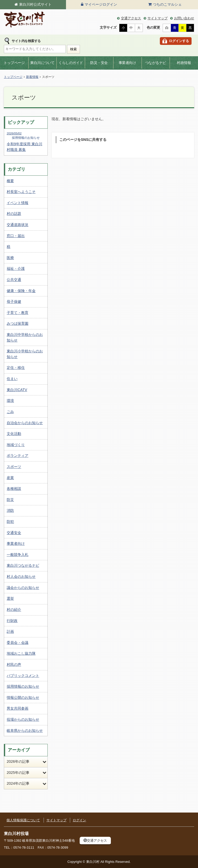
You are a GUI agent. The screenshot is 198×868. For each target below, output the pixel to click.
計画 (10, 631)
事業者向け (127, 63)
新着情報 (32, 77)
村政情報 (184, 63)
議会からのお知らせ (23, 588)
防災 (10, 500)
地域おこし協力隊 (21, 653)
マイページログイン (101, 4)
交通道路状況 (18, 225)
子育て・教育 (18, 313)
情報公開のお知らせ (23, 697)
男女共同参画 (18, 708)
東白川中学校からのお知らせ (25, 337)
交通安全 (14, 533)
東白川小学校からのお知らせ (25, 354)
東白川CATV (17, 390)
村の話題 (14, 214)
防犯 (10, 522)
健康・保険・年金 (21, 291)
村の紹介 (14, 610)
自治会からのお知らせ (25, 423)
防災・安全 (99, 63)
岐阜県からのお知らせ (25, 731)
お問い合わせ (184, 18)
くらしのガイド (71, 63)
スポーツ (14, 467)
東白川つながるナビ (23, 565)
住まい (12, 379)
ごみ (10, 412)
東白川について (42, 63)
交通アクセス (131, 18)
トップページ (14, 63)
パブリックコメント (23, 676)
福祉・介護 (16, 269)
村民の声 (14, 664)
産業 (10, 478)
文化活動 (14, 434)
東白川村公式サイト (35, 4)
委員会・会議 (18, 643)
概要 (10, 181)
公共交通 (14, 280)
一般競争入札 (18, 555)
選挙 (10, 598)
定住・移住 (16, 368)
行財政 (12, 621)
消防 (10, 510)
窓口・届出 (16, 236)
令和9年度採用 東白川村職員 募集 (26, 141)
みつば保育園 (18, 323)
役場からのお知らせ (23, 719)
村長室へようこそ (21, 192)
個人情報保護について (23, 820)
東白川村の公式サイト (24, 20)
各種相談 (14, 489)
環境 (10, 401)
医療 (10, 258)
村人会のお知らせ (21, 577)
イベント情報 (18, 203)
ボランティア (18, 456)
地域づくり (16, 445)
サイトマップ (158, 18)
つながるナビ (156, 63)
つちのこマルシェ (167, 4)
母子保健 (14, 302)
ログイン (79, 820)
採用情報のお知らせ (23, 686)
